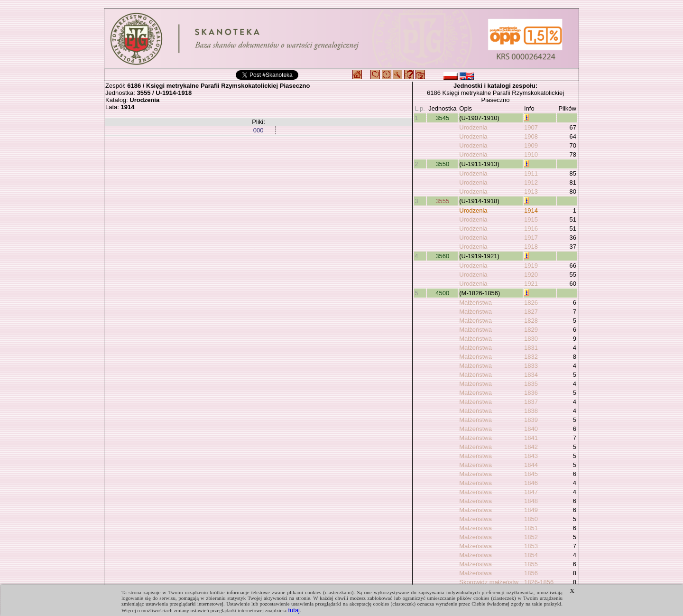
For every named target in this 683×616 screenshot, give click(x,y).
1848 (531, 501)
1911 (531, 173)
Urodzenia (473, 127)
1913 (531, 191)
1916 (531, 229)
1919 (531, 266)
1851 (531, 528)
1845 (531, 474)
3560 (442, 256)
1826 (531, 303)
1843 (531, 456)
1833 (531, 366)
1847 (531, 492)
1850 (531, 519)
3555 (442, 201)
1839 (531, 420)
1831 (531, 348)
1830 (531, 339)
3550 (442, 164)
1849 (531, 510)
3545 (442, 118)
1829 (531, 330)
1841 (531, 438)
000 (258, 130)
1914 (531, 210)
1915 (531, 219)
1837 (531, 402)
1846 (531, 483)
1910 (531, 154)
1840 (531, 429)
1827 (531, 312)
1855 (531, 564)
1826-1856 (539, 582)
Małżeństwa (475, 303)
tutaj (294, 610)
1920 (531, 275)
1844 (531, 465)
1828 (531, 321)
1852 (531, 537)
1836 (531, 393)
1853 (531, 546)
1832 (531, 357)
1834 (531, 375)
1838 (531, 411)
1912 (531, 182)
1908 (531, 136)
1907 (531, 127)
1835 (531, 384)
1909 (531, 145)
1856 (531, 573)
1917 (531, 238)
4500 (442, 293)
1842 (531, 447)
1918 (531, 247)
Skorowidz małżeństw (489, 582)
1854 (531, 555)
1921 (531, 284)
